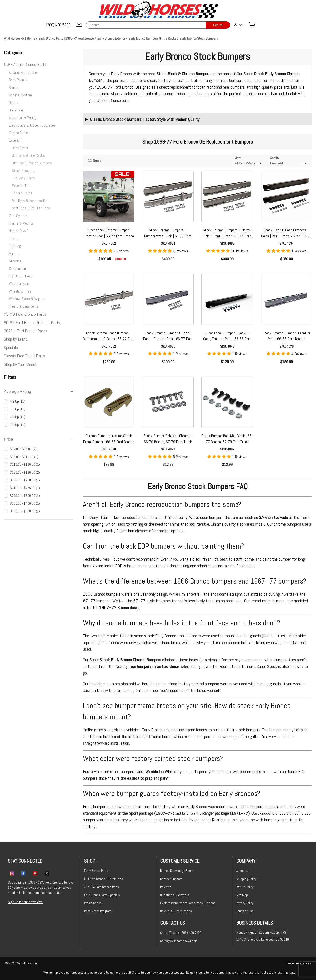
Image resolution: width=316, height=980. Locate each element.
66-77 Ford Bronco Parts (25, 64)
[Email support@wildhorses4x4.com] (79, 25)
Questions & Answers (175, 895)
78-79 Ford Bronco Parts (25, 314)
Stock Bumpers (23, 171)
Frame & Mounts (21, 223)
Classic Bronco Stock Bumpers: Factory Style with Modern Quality (145, 119)
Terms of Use (245, 911)
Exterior (15, 140)
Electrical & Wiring (23, 118)
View (238, 158)
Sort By (275, 158)
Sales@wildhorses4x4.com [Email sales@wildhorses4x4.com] (179, 941)
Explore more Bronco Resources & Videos (188, 903)
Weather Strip (19, 284)
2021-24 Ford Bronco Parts (102, 887)
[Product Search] (146, 25)
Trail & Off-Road (21, 276)
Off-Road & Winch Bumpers (32, 163)
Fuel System (18, 216)
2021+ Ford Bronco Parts (25, 331)
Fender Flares (22, 193)
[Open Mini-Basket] (252, 25)
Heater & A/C (19, 231)
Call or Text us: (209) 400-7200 (181, 933)
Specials (11, 347)
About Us (242, 871)
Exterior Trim (21, 186)
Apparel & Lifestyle (23, 72)
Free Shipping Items (24, 306)
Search (218, 25)
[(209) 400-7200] (59, 25)
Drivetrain (16, 110)
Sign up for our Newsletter (26, 902)
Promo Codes (93, 903)
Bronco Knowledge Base (176, 871)
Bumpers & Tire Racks (28, 155)
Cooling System (20, 95)
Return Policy (245, 887)
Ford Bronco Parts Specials (102, 895)
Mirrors (14, 253)
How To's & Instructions (176, 911)
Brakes (14, 87)
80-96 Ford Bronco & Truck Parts (32, 323)
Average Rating (39, 392)
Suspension (17, 268)
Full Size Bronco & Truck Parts (104, 879)
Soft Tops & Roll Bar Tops (31, 208)
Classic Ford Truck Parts (25, 356)
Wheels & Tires (20, 291)
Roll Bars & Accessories (30, 201)
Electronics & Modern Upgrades (32, 125)
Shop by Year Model (20, 364)
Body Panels (18, 80)
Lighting (15, 246)
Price (39, 439)
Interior (14, 238)
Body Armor (20, 148)
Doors (13, 102)
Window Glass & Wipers (27, 299)
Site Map (242, 895)
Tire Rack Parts (23, 178)
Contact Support (171, 879)
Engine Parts (19, 133)
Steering (15, 261)
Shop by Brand (16, 339)
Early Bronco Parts (96, 871)
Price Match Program (98, 911)
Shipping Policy (246, 879)
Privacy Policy (245, 903)
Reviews (166, 887)
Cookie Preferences (298, 963)
